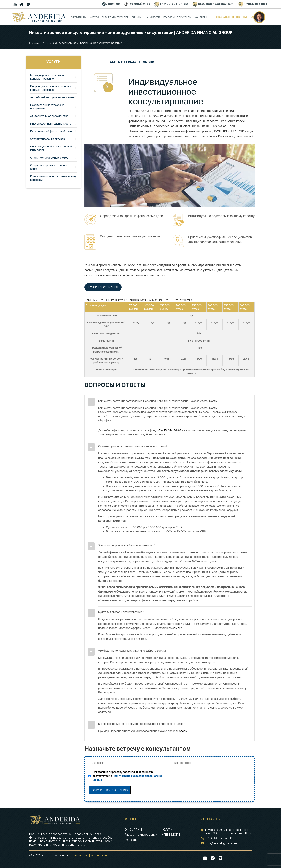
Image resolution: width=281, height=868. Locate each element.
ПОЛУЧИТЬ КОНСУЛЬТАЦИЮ (110, 790)
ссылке (177, 628)
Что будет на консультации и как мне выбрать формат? (133, 651)
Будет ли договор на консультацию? (121, 612)
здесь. (183, 731)
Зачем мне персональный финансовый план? (126, 545)
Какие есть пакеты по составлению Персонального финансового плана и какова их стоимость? (158, 401)
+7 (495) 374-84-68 (169, 430)
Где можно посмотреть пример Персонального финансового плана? (141, 724)
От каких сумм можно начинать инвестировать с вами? (133, 446)
